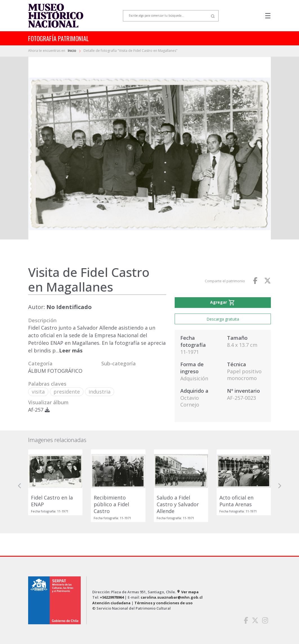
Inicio (72, 51)
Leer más (71, 350)
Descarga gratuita (223, 319)
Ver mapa (188, 592)
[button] (20, 486)
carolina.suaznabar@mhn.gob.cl (172, 597)
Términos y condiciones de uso (164, 603)
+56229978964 (112, 597)
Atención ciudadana (111, 603)
